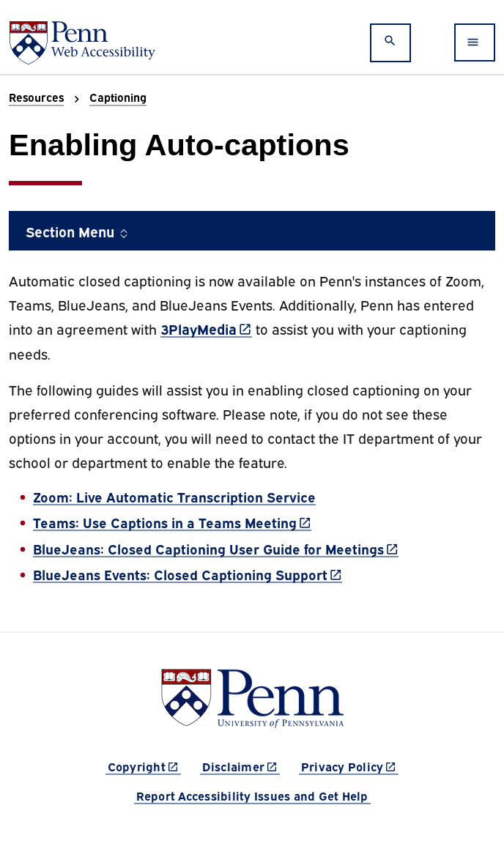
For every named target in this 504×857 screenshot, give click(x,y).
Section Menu (78, 231)
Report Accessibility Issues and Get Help (252, 795)
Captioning (118, 97)
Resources (36, 97)
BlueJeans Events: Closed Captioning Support (188, 574)
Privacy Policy (350, 766)
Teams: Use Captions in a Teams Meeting (172, 522)
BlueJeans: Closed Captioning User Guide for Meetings (216, 548)
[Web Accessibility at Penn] (82, 43)
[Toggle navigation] (475, 42)
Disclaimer (241, 766)
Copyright (144, 766)
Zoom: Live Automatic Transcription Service (174, 496)
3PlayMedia (206, 328)
